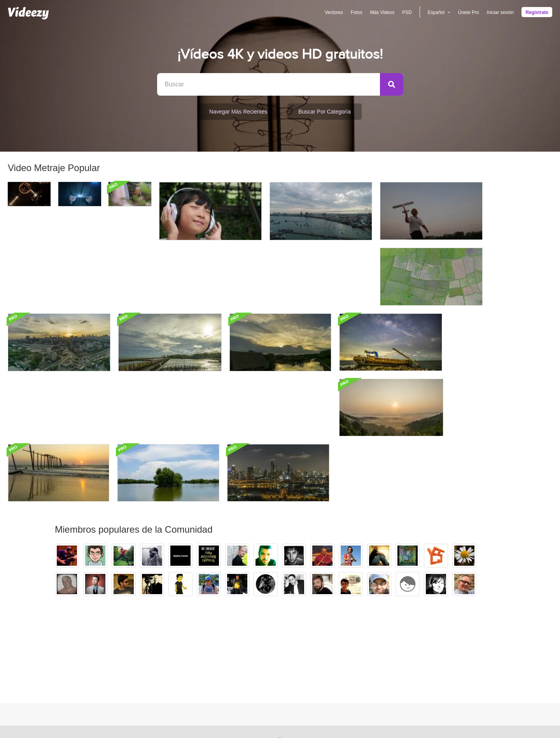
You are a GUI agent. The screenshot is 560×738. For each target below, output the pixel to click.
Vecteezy (154, 647)
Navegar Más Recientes (238, 112)
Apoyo (256, 658)
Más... (315, 680)
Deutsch (317, 669)
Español (317, 647)
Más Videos (382, 12)
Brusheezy (156, 637)
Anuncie (258, 647)
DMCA (256, 669)
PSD (407, 12)
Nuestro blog (402, 658)
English (316, 637)
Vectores (334, 12)
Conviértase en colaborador (176, 669)
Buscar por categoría (325, 112)
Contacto (397, 669)
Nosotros (397, 637)
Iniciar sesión (500, 12)
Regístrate (537, 12)
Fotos (356, 12)
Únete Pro (468, 12)
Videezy (152, 658)
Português (320, 658)
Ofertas (257, 637)
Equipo (395, 647)
